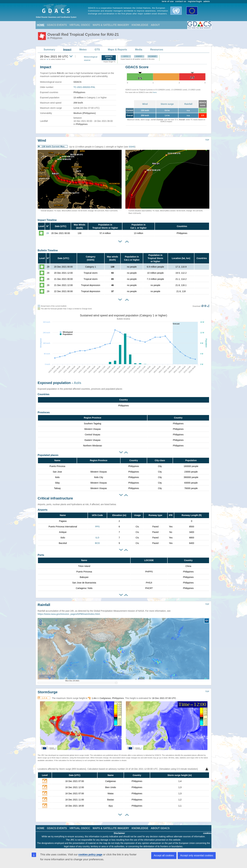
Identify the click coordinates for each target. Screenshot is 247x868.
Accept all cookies (164, 855)
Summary (49, 50)
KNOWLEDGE (140, 25)
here (155, 92)
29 (48, 233)
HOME (41, 25)
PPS (97, 527)
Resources (157, 50)
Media (139, 50)
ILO (97, 538)
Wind (145, 104)
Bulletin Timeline (48, 250)
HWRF (139, 56)
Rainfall (188, 104)
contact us (181, 1)
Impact (67, 50)
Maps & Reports (118, 50)
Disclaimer (119, 831)
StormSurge (48, 690)
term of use (168, 1)
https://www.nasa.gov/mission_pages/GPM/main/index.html (69, 612)
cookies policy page (90, 855)
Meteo (83, 50)
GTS (97, 50)
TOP (207, 140)
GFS (126, 56)
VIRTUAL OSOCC (80, 25)
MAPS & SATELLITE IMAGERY (111, 25)
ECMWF (152, 56)
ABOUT (155, 25)
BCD (97, 543)
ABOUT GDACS (160, 826)
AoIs (78, 383)
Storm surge (167, 104)
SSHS (132, 147)
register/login (195, 1)
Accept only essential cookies (197, 855)
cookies (207, 831)
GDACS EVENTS (57, 25)
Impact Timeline (47, 220)
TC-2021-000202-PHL (85, 87)
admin (207, 1)
